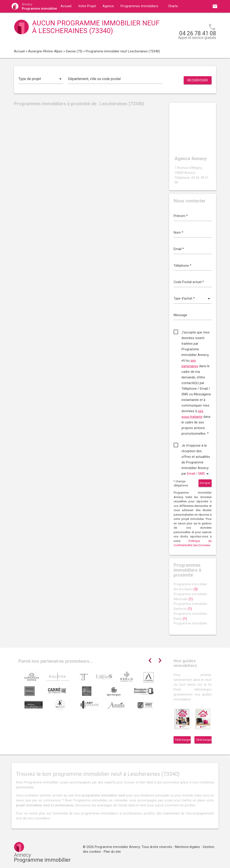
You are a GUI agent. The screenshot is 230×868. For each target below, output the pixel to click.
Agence (108, 6)
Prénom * (181, 216)
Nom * (178, 233)
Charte (173, 6)
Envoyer (205, 483)
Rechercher (198, 80)
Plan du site (112, 852)
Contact (105, 19)
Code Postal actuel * (189, 282)
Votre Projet (87, 6)
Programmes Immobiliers (139, 6)
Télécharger (183, 740)
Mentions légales (187, 847)
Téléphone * (182, 266)
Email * (179, 249)
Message (180, 315)
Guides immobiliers (75, 19)
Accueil (66, 6)
